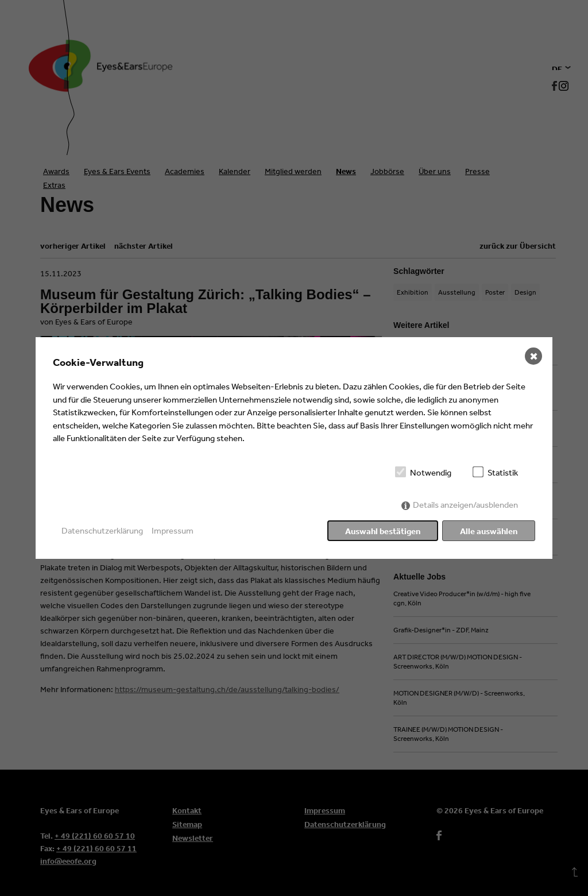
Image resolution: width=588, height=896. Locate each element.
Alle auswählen (489, 531)
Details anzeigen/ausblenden (465, 505)
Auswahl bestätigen (383, 531)
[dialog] (294, 448)
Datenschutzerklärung (102, 530)
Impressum (173, 530)
